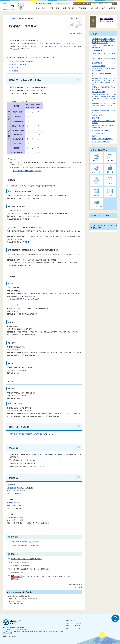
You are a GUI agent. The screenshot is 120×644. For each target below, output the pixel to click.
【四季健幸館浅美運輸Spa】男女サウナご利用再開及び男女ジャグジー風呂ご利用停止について (103, 41)
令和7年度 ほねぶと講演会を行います (103, 74)
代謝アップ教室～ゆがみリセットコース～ (103, 59)
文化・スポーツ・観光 (98, 8)
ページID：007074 (76, 33)
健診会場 (15, 71)
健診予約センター (56, 46)
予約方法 (15, 68)
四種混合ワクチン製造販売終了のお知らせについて (103, 88)
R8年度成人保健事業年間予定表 (25, 545)
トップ (8, 18)
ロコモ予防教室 (97, 50)
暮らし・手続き (41, 8)
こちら (16, 49)
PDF (86, 4)
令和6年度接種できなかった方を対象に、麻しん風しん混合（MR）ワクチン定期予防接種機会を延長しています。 (104, 81)
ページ (81, 4)
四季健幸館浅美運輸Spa (16, 488)
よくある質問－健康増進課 (100, 142)
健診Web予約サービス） (32, 46)
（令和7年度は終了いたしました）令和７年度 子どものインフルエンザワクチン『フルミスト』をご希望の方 (104, 98)
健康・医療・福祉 (69, 8)
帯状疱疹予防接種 (98, 115)
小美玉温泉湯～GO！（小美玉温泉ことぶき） (104, 122)
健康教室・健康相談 (98, 92)
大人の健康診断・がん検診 (100, 130)
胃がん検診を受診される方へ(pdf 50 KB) (26, 171)
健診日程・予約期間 (19, 65)
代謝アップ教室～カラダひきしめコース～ (103, 54)
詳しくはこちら (8, 633)
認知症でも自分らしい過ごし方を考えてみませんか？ (103, 70)
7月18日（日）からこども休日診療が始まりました (103, 127)
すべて (76, 4)
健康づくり (15, 18)
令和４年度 (95, 118)
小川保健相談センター (15, 503)
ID (89, 4)
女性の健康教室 (97, 63)
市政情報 (112, 8)
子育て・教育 (55, 8)
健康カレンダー (97, 136)
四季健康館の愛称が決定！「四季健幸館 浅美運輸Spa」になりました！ (103, 105)
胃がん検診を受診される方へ (25, 542)
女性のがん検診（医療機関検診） (103, 139)
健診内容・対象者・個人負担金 (23, 61)
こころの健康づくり (98, 133)
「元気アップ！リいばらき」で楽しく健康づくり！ (103, 47)
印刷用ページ (77, 18)
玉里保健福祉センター (15, 517)
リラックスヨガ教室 (98, 66)
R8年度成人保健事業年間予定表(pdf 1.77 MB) (25, 434)
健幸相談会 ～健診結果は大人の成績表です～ (103, 111)
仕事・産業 (83, 8)
